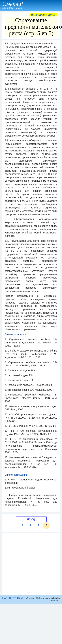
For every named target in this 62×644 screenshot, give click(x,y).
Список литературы (16, 334)
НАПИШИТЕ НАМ (13, 598)
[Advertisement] (29, 564)
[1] (6, 495)
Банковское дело (43, 15)
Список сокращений (16, 475)
